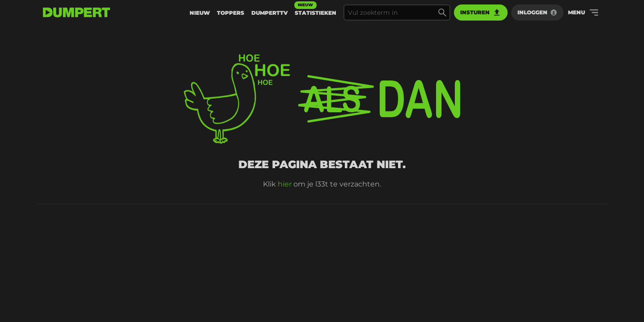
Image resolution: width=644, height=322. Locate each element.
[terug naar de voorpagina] (76, 13)
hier (285, 184)
